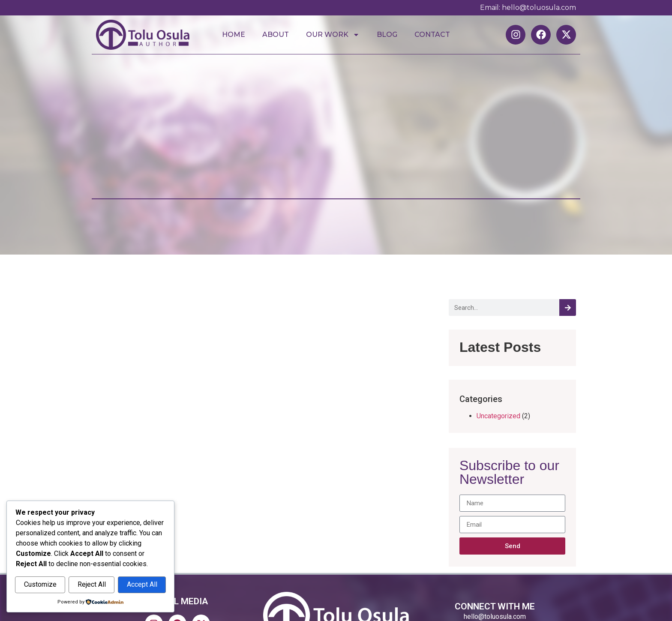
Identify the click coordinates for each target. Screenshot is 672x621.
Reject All (92, 585)
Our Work (333, 35)
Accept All (142, 585)
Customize (40, 585)
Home (234, 34)
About (276, 34)
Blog (387, 34)
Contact (432, 34)
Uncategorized (498, 416)
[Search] (568, 307)
